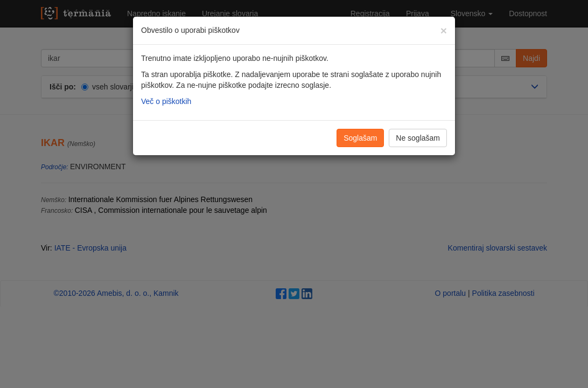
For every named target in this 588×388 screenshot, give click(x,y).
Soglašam (360, 138)
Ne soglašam (418, 138)
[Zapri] (444, 30)
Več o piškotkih (166, 101)
